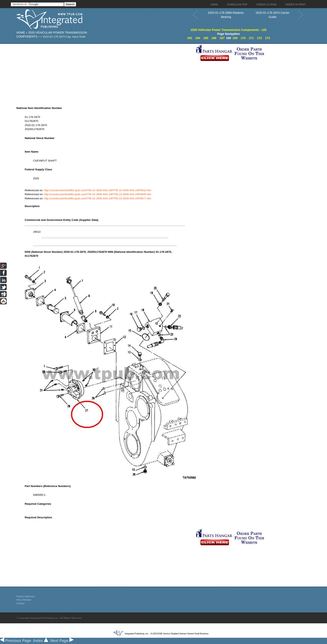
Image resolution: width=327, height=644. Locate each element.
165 (206, 38)
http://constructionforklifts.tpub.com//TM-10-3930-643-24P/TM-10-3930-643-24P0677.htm (98, 198)
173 (267, 38)
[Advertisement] (105, 73)
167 (222, 38)
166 (214, 38)
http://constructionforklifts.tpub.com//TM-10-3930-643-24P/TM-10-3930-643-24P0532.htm (98, 190)
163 (189, 38)
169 (235, 38)
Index (41, 641)
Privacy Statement (26, 596)
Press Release (24, 600)
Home (21, 33)
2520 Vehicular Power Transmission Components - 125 (229, 30)
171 (251, 38)
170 (243, 38)
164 (198, 38)
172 (259, 38)
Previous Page (16, 641)
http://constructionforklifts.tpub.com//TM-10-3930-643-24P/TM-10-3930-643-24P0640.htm (98, 194)
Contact (20, 603)
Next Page (62, 641)
